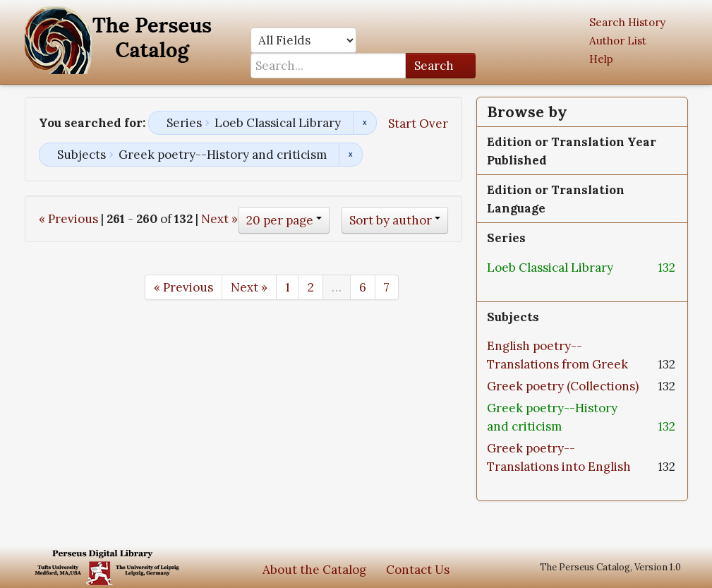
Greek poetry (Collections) (563, 386)
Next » (219, 219)
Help (601, 59)
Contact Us (418, 570)
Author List (618, 41)
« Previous (68, 219)
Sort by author (391, 220)
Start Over (418, 124)
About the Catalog (314, 570)
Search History (627, 22)
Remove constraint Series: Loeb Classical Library (364, 123)
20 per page (280, 220)
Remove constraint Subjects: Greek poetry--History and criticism (350, 155)
